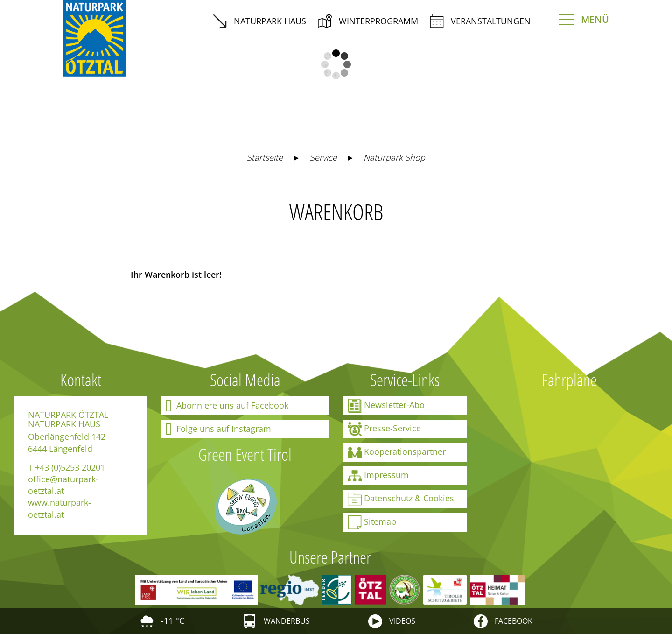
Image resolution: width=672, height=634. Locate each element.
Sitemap (372, 522)
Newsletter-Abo (386, 406)
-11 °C (162, 620)
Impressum (378, 476)
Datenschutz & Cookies (401, 499)
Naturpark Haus (259, 21)
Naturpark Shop (394, 157)
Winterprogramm (368, 21)
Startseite (265, 157)
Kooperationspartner (397, 452)
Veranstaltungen (480, 21)
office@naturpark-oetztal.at (63, 485)
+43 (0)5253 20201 (70, 467)
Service (323, 157)
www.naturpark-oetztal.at (59, 508)
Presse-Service (384, 429)
